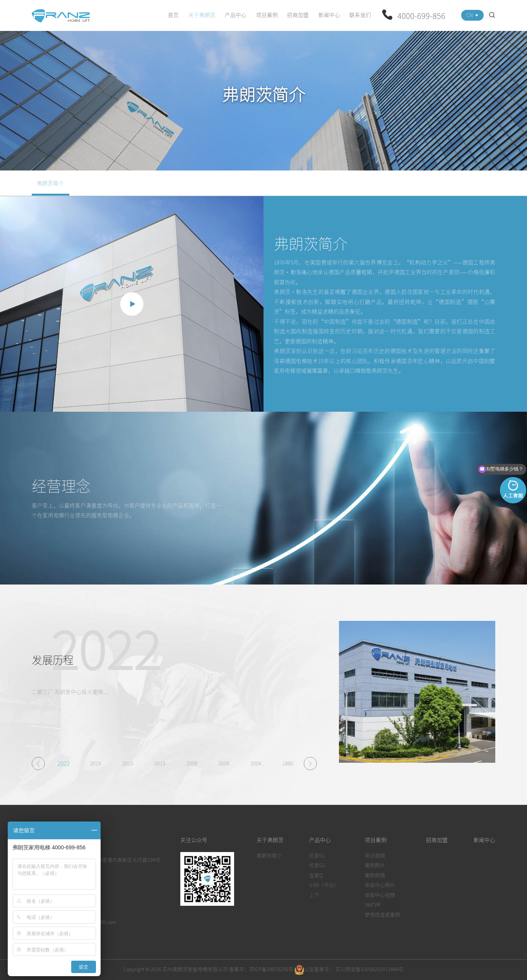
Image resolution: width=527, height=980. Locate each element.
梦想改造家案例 (382, 914)
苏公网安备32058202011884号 (369, 969)
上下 (314, 895)
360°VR (373, 904)
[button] (38, 764)
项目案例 (267, 15)
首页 (173, 15)
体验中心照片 (380, 885)
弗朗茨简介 (50, 183)
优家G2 (317, 865)
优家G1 (317, 855)
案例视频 (375, 875)
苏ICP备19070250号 (271, 969)
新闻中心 (329, 15)
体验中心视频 (380, 895)
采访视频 (375, 855)
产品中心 (236, 15)
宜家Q (316, 875)
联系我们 (360, 15)
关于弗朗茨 (202, 15)
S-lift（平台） (324, 885)
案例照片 (375, 865)
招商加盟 (298, 15)
